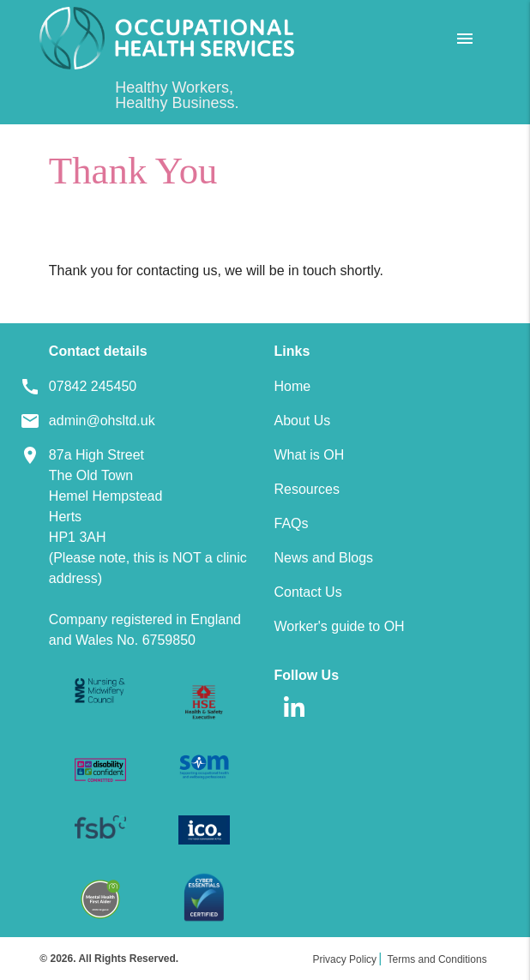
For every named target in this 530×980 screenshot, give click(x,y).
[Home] (167, 38)
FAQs (291, 523)
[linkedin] (294, 722)
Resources (306, 489)
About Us (302, 421)
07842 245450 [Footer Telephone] (93, 386)
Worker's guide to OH (339, 626)
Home (292, 386)
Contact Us (307, 592)
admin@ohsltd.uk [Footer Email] (102, 421)
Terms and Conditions (437, 959)
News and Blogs (323, 558)
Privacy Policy (344, 959)
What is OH (309, 455)
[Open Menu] (465, 39)
